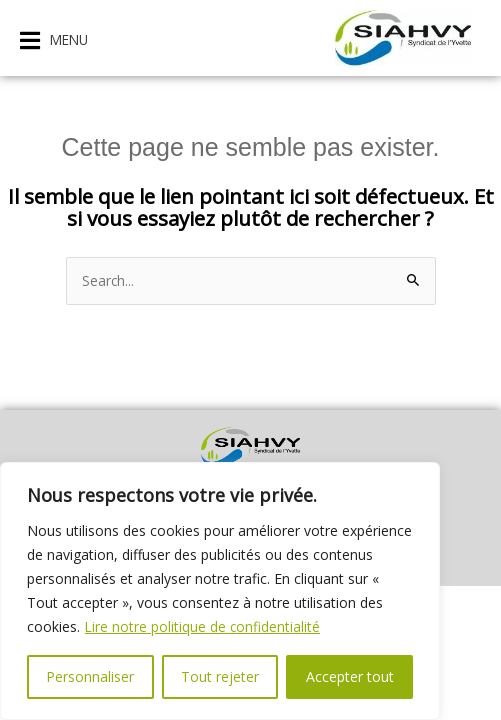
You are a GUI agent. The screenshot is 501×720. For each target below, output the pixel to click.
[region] (220, 591)
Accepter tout (350, 676)
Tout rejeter (220, 676)
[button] (54, 40)
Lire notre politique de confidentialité (203, 626)
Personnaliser (90, 676)
